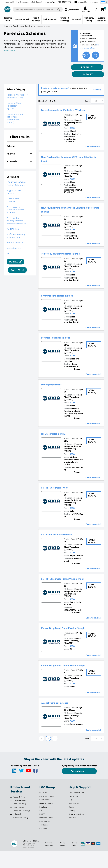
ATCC (42, 821)
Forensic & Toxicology (22, 821)
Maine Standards (46, 813)
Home (7, 27)
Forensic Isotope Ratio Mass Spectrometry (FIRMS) (15, 112)
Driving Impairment (56, 382)
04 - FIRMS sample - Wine (61, 485)
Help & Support (36, 2)
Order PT (96, 68)
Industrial (17, 824)
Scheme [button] (19, 140)
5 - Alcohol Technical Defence (64, 532)
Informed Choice (46, 828)
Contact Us (73, 806)
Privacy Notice (62, 854)
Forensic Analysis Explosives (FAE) (73, 121)
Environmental (19, 817)
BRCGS (42, 824)
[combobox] (35, 10)
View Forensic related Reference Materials (15, 204)
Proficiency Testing (23, 27)
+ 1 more (72, 367)
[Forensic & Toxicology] (11, 821)
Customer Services (76, 803)
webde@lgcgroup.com (88, 2)
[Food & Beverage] (11, 814)
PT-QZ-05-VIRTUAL (73, 719)
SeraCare (43, 817)
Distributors (74, 813)
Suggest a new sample (14, 186)
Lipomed (43, 838)
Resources (25, 2)
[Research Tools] (11, 807)
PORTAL (78, 68)
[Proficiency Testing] (11, 828)
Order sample (93, 145)
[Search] (55, 10)
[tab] (20, 140)
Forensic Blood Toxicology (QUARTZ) (14, 100)
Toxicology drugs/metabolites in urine (70, 251)
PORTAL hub (13, 223)
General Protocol (15, 237)
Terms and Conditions (48, 854)
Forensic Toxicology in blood (63, 335)
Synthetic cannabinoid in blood (65, 293)
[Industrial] (11, 825)
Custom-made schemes (14, 194)
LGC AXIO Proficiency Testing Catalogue (17, 178)
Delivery (72, 817)
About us (8, 2)
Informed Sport (46, 831)
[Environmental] (11, 818)
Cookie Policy (74, 854)
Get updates (77, 781)
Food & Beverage (20, 814)
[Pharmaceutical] (11, 811)
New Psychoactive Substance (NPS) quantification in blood (69, 157)
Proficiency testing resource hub (16, 230)
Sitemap (72, 821)
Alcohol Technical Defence (61, 713)
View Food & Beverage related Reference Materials (17, 215)
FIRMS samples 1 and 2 (59, 432)
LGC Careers (45, 810)
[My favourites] (96, 10)
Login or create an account (55, 82)
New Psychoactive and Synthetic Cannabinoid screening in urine (66, 207)
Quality (16, 2)
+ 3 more (72, 470)
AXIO (72, 126)
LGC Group (44, 803)
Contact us (48, 2)
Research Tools (19, 807)
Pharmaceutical (19, 810)
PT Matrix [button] (19, 155)
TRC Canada (44, 835)
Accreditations (14, 242)
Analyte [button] (19, 148)
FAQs (9, 248)
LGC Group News (46, 806)
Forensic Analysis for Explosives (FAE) (17, 90)
